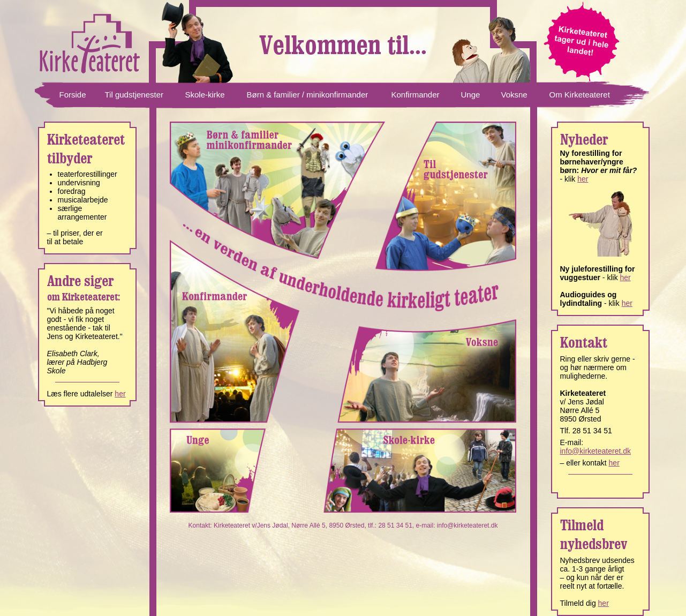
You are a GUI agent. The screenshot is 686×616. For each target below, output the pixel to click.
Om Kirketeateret (580, 95)
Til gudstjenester (134, 95)
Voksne (514, 95)
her (120, 394)
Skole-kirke (205, 95)
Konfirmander (416, 95)
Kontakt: (201, 525)
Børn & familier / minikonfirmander (308, 95)
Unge (471, 95)
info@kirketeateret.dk (468, 525)
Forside (73, 95)
